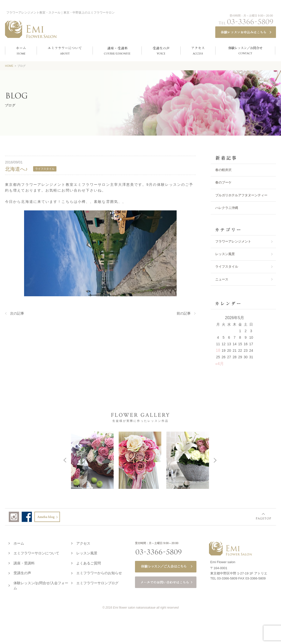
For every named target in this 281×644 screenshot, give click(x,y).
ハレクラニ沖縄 (227, 208)
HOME (9, 66)
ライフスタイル (227, 267)
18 (218, 350)
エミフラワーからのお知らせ (99, 572)
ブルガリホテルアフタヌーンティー (241, 195)
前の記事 (184, 313)
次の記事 (17, 313)
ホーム (19, 542)
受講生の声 (22, 572)
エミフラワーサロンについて (36, 552)
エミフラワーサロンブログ (97, 582)
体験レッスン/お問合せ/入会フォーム (41, 584)
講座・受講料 (24, 562)
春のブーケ (223, 182)
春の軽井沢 (223, 170)
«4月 (220, 364)
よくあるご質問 (89, 562)
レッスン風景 (225, 254)
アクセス (83, 542)
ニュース (222, 279)
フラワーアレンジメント (233, 241)
